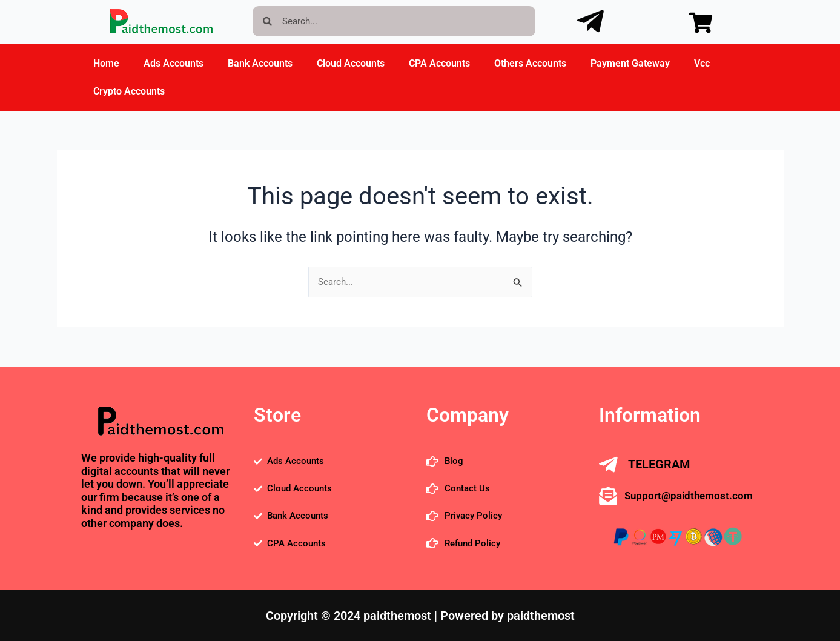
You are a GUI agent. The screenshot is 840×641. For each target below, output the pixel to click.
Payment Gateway (630, 63)
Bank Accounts (260, 63)
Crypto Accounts (129, 91)
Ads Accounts (174, 63)
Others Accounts (530, 63)
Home (106, 63)
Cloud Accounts (351, 63)
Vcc (702, 63)
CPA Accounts (439, 63)
